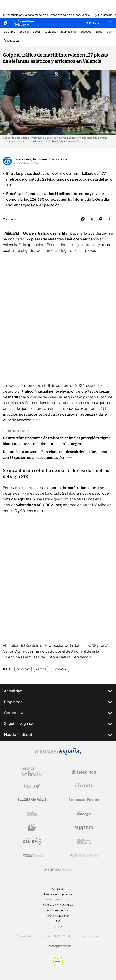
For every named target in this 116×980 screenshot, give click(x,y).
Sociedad (50, 32)
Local (36, 32)
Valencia (41, 669)
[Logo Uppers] (84, 828)
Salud (99, 32)
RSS (58, 921)
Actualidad (23, 669)
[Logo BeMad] (32, 828)
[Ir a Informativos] (24, 23)
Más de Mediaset (58, 734)
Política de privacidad (58, 900)
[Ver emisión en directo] (93, 23)
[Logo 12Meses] (84, 841)
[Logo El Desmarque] (32, 800)
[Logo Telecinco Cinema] (32, 841)
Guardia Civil (60, 669)
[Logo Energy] (84, 814)
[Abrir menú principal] (110, 23)
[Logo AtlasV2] (32, 855)
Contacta (58, 927)
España (24, 32)
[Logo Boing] (32, 814)
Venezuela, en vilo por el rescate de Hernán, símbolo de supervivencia (48, 15)
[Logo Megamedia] (60, 946)
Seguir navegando (58, 723)
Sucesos (86, 32)
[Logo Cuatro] (32, 786)
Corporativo (58, 713)
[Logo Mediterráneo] (58, 869)
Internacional (68, 32)
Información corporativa (58, 894)
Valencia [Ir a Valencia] (11, 40)
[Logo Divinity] (84, 786)
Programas (58, 702)
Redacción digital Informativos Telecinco (40, 159)
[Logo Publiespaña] (84, 855)
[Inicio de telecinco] (5, 23)
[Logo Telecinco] (84, 772)
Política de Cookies (58, 910)
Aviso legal (58, 889)
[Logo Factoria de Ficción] (84, 800)
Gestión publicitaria (58, 916)
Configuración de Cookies (58, 905)
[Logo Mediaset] (58, 754)
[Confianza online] (58, 965)
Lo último (10, 32)
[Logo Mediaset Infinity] (32, 772)
